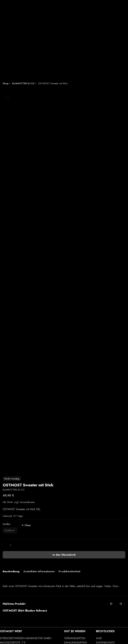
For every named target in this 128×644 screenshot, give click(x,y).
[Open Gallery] (7, 97)
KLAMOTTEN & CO (14, 490)
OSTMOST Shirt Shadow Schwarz (25, 611)
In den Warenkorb (64, 555)
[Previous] (111, 604)
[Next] (121, 604)
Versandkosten (27, 502)
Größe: (7, 524)
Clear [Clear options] (26, 525)
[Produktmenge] (11, 545)
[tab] (11, 571)
